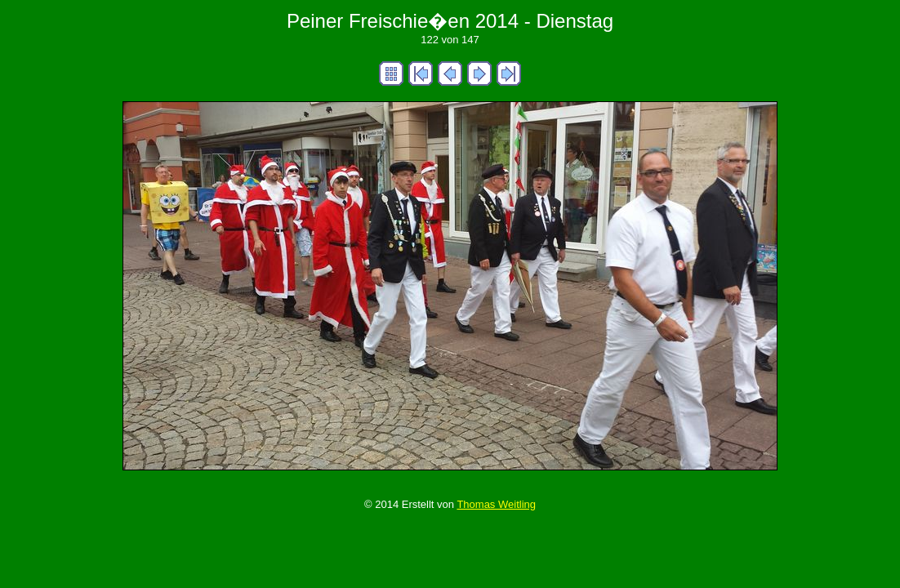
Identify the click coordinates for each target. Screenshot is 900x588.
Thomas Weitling (496, 504)
